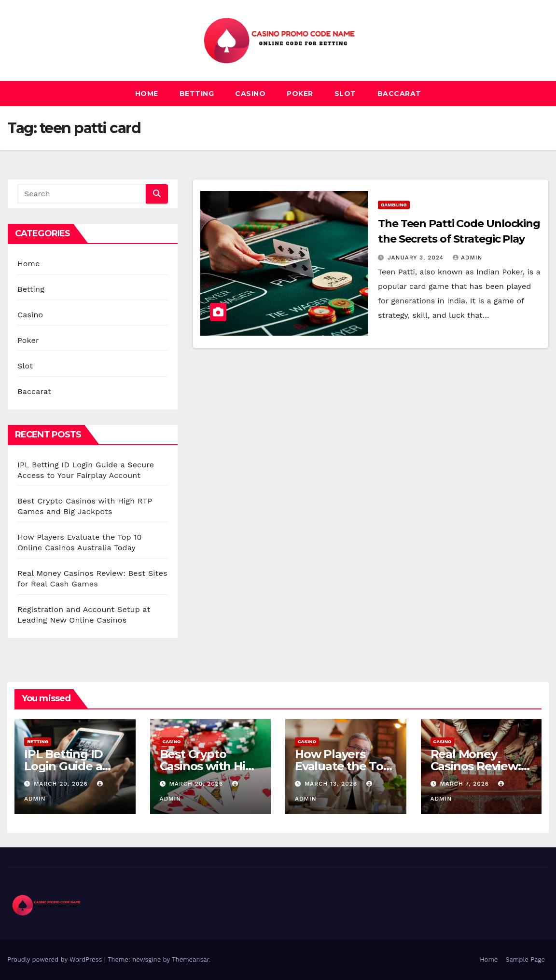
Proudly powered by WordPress (56, 960)
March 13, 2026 (332, 784)
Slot (345, 94)
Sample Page (525, 960)
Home (147, 94)
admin (468, 258)
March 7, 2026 (466, 784)
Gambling (394, 205)
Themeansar (190, 960)
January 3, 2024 (417, 258)
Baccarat (399, 94)
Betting (197, 94)
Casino (250, 94)
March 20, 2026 (62, 784)
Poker (300, 94)
